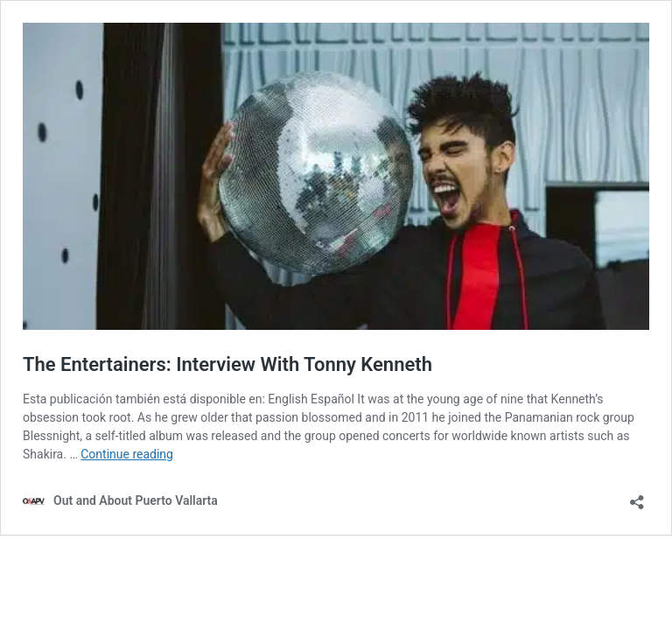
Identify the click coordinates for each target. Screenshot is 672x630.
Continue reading (127, 454)
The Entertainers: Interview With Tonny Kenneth (227, 364)
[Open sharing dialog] (637, 497)
